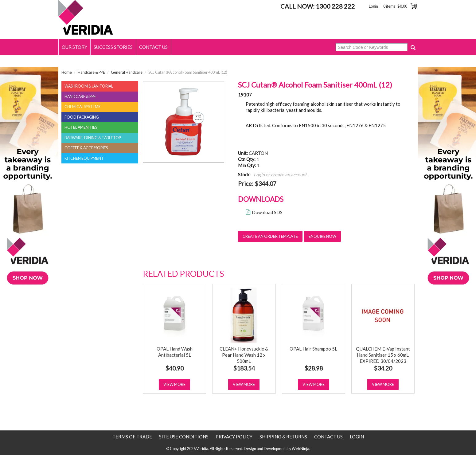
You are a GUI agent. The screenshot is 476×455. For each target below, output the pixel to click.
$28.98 (314, 368)
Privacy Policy (234, 437)
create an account (289, 175)
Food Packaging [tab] (82, 117)
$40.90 (174, 368)
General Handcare (127, 72)
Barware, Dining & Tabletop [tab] (93, 138)
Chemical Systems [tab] (82, 107)
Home (67, 72)
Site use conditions (184, 437)
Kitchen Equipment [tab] (84, 158)
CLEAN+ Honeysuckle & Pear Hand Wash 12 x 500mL (244, 355)
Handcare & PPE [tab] (80, 97)
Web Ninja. (301, 449)
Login (373, 6)
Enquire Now (322, 236)
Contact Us (153, 47)
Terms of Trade (132, 437)
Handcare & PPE (91, 72)
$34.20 (383, 368)
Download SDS (267, 212)
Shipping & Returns (283, 437)
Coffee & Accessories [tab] (86, 148)
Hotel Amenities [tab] (81, 127)
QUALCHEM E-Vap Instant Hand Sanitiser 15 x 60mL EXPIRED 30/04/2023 (383, 355)
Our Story (74, 47)
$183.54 (244, 368)
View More (174, 384)
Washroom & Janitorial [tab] (89, 86)
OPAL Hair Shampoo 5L (313, 349)
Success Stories (113, 47)
